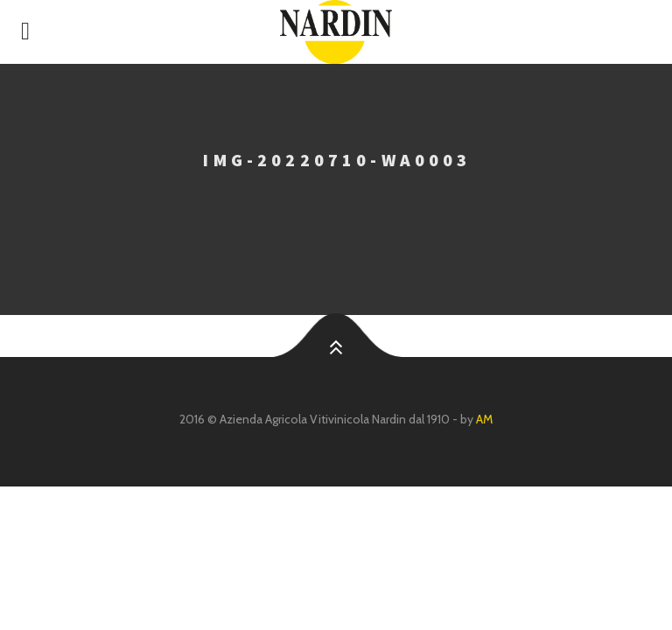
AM (484, 419)
